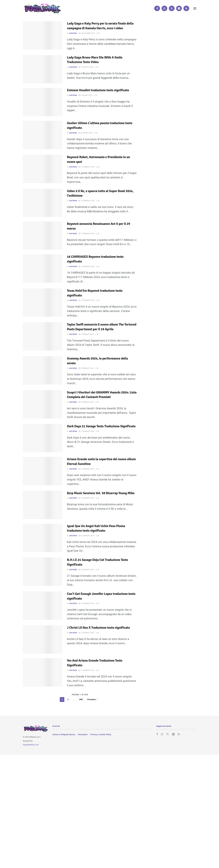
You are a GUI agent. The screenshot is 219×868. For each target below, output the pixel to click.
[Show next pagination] (92, 700)
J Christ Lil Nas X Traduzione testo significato (98, 628)
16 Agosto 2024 (86, 67)
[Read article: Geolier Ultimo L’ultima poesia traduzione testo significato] (43, 135)
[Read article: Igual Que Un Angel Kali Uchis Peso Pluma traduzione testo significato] (43, 538)
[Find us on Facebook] (157, 8)
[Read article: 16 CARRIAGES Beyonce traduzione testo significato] (43, 269)
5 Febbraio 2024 (86, 334)
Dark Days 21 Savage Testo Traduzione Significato (101, 426)
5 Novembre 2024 (87, 33)
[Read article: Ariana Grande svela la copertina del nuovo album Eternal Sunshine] (43, 471)
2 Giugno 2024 (85, 95)
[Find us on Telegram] (179, 8)
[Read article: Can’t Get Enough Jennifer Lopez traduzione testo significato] (43, 606)
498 (81, 699)
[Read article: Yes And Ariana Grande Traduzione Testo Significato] (43, 672)
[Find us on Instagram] (164, 8)
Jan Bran (73, 33)
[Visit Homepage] (42, 8)
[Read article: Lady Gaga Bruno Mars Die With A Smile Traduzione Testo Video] (43, 69)
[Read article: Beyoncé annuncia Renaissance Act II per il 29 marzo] (43, 236)
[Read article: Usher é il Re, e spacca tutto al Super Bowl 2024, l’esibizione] (43, 203)
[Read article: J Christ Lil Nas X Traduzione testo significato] (43, 639)
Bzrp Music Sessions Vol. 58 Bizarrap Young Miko (101, 493)
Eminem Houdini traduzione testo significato (98, 90)
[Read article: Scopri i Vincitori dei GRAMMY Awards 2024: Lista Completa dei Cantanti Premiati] (43, 404)
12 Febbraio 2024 (87, 167)
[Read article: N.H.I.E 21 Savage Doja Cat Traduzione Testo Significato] (43, 572)
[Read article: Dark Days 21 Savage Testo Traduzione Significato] (43, 438)
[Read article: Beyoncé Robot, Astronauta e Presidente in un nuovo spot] (43, 169)
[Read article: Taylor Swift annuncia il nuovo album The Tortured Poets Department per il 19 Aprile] (43, 336)
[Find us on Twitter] (172, 8)
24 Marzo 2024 (86, 133)
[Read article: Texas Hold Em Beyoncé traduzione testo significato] (43, 303)
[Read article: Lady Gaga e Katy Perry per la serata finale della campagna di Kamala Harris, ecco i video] (43, 35)
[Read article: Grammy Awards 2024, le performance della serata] (43, 370)
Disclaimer (83, 734)
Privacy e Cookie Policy (101, 734)
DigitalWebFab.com (31, 745)
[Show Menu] (195, 8)
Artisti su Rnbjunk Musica (64, 734)
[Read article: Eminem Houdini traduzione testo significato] (43, 102)
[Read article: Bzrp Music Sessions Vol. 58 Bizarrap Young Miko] (43, 505)
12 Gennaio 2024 (86, 431)
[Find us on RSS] (186, 8)
